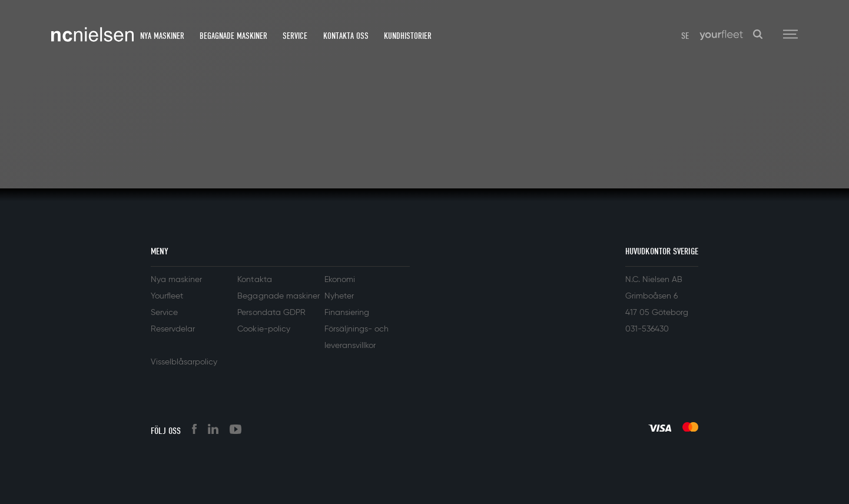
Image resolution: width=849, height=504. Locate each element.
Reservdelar (173, 329)
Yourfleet (167, 296)
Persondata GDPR (271, 313)
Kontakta (254, 280)
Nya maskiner (162, 36)
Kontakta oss (346, 36)
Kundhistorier (408, 36)
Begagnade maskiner (233, 36)
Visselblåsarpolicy (184, 362)
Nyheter (339, 296)
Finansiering (347, 313)
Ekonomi (340, 280)
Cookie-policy (263, 329)
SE (685, 36)
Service (295, 36)
